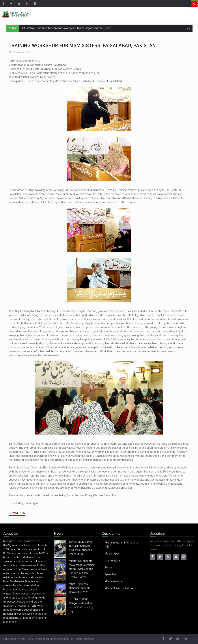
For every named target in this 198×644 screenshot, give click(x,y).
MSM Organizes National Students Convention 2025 (80, 588)
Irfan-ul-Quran (113, 561)
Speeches (111, 575)
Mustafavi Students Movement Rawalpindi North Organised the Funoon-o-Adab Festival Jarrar (82, 28)
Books (109, 568)
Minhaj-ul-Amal (114, 582)
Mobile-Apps (112, 554)
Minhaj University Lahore (119, 589)
